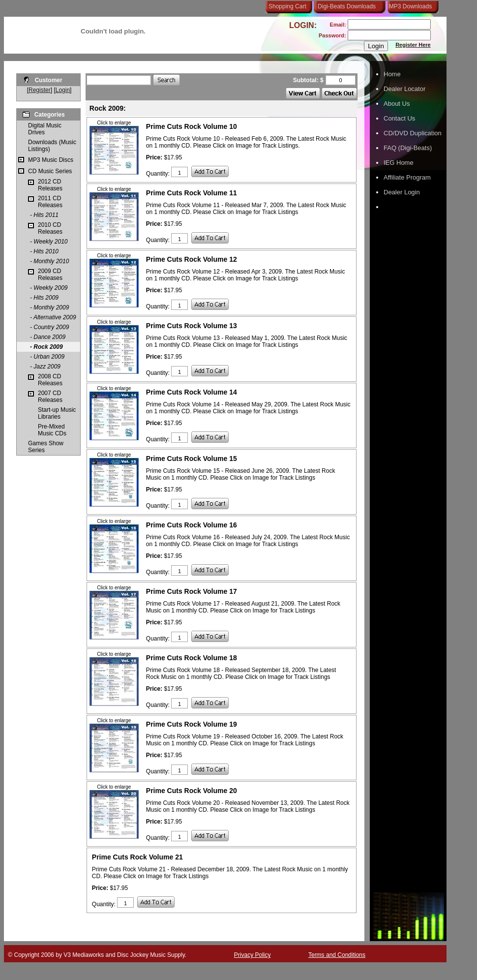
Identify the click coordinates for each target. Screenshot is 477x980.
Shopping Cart (287, 6)
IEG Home (399, 163)
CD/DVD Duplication (413, 133)
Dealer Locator (404, 89)
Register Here (413, 45)
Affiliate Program (407, 177)
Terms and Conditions (337, 955)
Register (40, 90)
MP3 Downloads (409, 6)
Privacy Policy (253, 955)
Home (392, 74)
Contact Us (399, 118)
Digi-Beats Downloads (347, 6)
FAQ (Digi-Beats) (408, 148)
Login (63, 90)
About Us (397, 104)
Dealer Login (402, 192)
